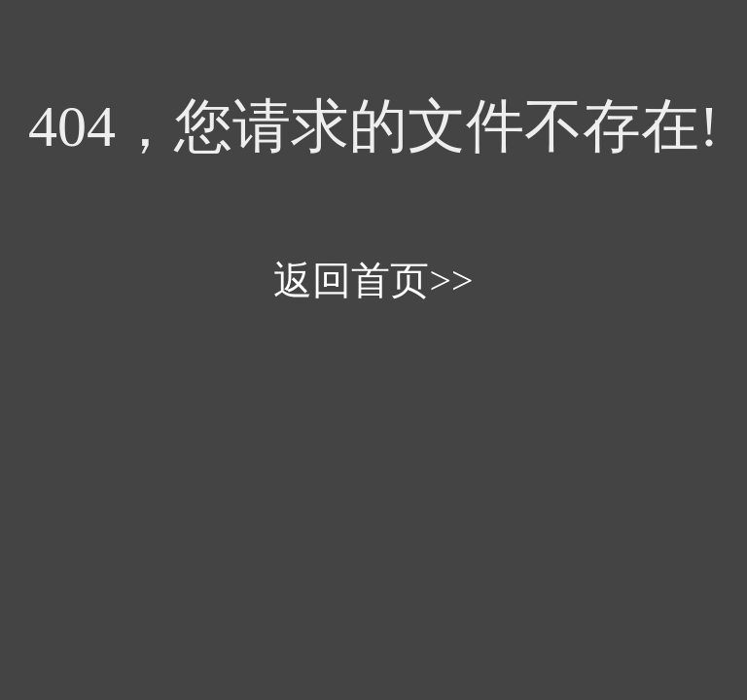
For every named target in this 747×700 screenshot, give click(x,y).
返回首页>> (373, 280)
